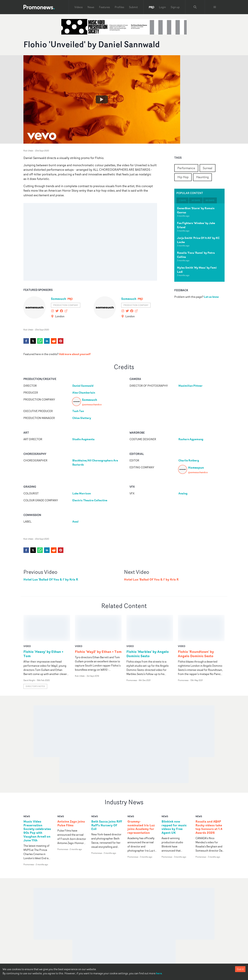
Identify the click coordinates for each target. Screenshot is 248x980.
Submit (133, 7)
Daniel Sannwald (83, 386)
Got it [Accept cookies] (240, 969)
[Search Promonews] (195, 7)
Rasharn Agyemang (191, 439)
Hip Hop (183, 177)
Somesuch (59, 299)
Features (104, 7)
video (27, 620)
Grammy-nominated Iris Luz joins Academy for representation (141, 801)
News (91, 7)
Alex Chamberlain (84, 393)
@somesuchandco (92, 404)
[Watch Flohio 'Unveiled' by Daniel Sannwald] (102, 99)
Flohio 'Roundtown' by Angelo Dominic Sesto (196, 627)
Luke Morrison (82, 493)
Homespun (196, 467)
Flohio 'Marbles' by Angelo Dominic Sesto (148, 627)
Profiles (119, 7)
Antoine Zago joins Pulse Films (71, 797)
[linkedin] (47, 341)
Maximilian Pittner (190, 386)
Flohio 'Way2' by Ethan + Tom (98, 625)
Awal (75, 522)
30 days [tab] (196, 200)
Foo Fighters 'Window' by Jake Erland (196, 225)
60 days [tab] (210, 200)
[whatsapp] (40, 341)
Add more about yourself (75, 354)
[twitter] (33, 341)
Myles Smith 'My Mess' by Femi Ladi (197, 270)
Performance (186, 168)
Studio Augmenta (83, 439)
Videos (79, 7)
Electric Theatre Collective (90, 500)
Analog (183, 493)
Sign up (175, 7)
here (159, 973)
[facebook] (26, 341)
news (27, 790)
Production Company (66, 305)
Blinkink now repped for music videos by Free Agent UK (174, 801)
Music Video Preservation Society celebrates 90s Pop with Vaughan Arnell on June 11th (37, 805)
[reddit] (54, 341)
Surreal (208, 168)
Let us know (211, 297)
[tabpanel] (199, 243)
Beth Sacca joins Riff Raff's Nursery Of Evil (107, 799)
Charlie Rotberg (189, 460)
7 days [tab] (182, 200)
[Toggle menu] (215, 7)
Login (162, 7)
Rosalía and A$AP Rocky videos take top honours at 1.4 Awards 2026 (209, 801)
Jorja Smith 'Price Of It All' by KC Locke (198, 240)
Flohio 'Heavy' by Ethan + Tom (43, 627)
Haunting (202, 177)
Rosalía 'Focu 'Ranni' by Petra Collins (196, 255)
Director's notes (35, 660)
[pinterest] (61, 341)
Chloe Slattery (82, 418)
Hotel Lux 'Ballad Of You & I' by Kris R (51, 579)
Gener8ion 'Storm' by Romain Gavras (196, 210)
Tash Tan (78, 411)
